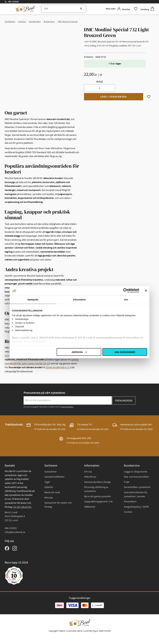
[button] (129, 9)
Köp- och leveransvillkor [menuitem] (136, 477)
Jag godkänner (125, 352)
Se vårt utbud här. (23, 507)
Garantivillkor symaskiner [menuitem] (137, 487)
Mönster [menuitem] (49, 498)
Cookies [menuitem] (128, 512)
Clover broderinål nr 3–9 (58, 367)
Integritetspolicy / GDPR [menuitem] (136, 507)
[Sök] (75, 9)
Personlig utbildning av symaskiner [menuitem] (96, 489)
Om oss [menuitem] (88, 472)
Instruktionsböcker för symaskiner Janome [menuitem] (136, 494)
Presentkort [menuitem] (130, 502)
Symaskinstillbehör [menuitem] (55, 477)
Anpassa (79, 352)
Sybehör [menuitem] (49, 487)
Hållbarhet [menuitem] (90, 507)
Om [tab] (126, 299)
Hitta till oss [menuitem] (90, 477)
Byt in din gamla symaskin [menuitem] (98, 496)
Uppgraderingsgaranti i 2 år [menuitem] (98, 502)
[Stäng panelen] (146, 290)
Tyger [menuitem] (47, 482)
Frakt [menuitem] (127, 482)
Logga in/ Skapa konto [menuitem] (136, 472)
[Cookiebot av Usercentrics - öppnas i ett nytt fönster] (126, 290)
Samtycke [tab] (33, 299)
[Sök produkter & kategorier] (62, 9)
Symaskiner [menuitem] (51, 472)
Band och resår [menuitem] (52, 492)
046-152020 (13, 2)
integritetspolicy (67, 407)
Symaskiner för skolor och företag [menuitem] (58, 505)
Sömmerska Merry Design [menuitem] (98, 482)
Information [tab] (80, 299)
